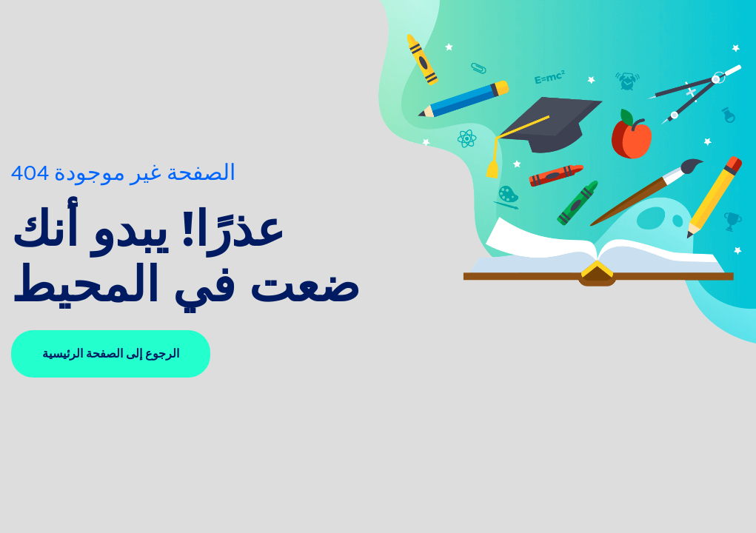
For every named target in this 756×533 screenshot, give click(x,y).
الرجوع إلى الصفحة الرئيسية (111, 353)
